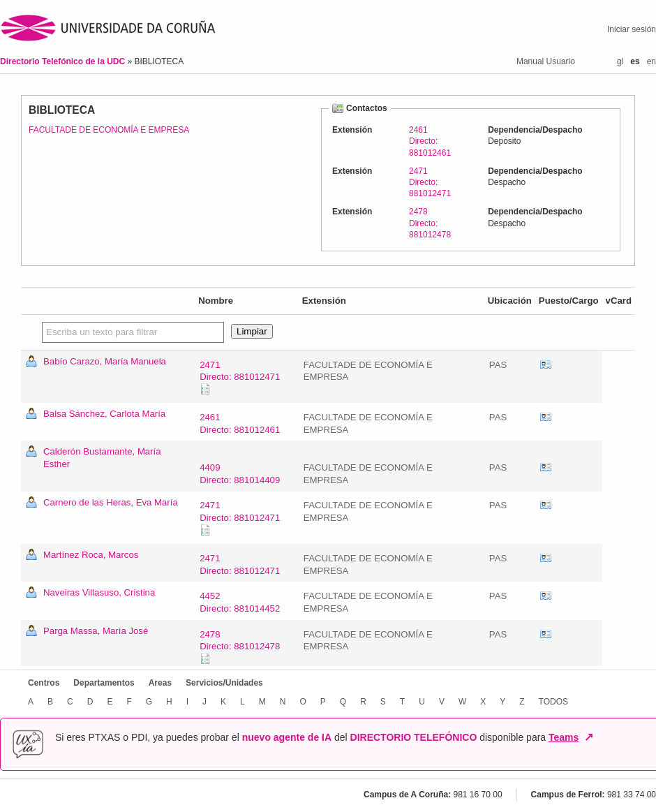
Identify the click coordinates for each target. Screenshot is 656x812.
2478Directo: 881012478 (430, 223)
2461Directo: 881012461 (430, 141)
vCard (546, 365)
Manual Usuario (546, 61)
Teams (564, 737)
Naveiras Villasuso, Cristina (99, 592)
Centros (44, 683)
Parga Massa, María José (96, 631)
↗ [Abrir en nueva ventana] (589, 737)
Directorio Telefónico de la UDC (64, 61)
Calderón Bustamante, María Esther (102, 458)
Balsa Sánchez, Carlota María (104, 414)
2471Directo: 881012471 (430, 182)
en (651, 61)
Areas (160, 683)
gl (620, 61)
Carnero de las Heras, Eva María (111, 502)
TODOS (553, 702)
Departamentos (104, 683)
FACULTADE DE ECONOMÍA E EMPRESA (109, 130)
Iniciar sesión (632, 29)
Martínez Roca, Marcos (91, 555)
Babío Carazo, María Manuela (105, 361)
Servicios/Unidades (224, 683)
